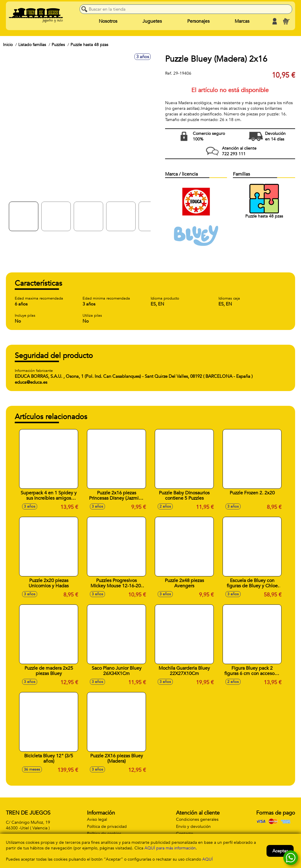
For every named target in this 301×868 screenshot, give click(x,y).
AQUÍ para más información (170, 848)
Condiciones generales (197, 819)
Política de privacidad (107, 827)
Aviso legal (97, 819)
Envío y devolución (193, 827)
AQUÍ (208, 859)
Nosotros (108, 21)
